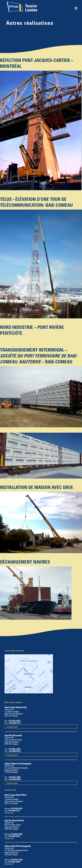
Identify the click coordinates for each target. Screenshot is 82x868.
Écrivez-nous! (12, 727)
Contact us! (9, 812)
